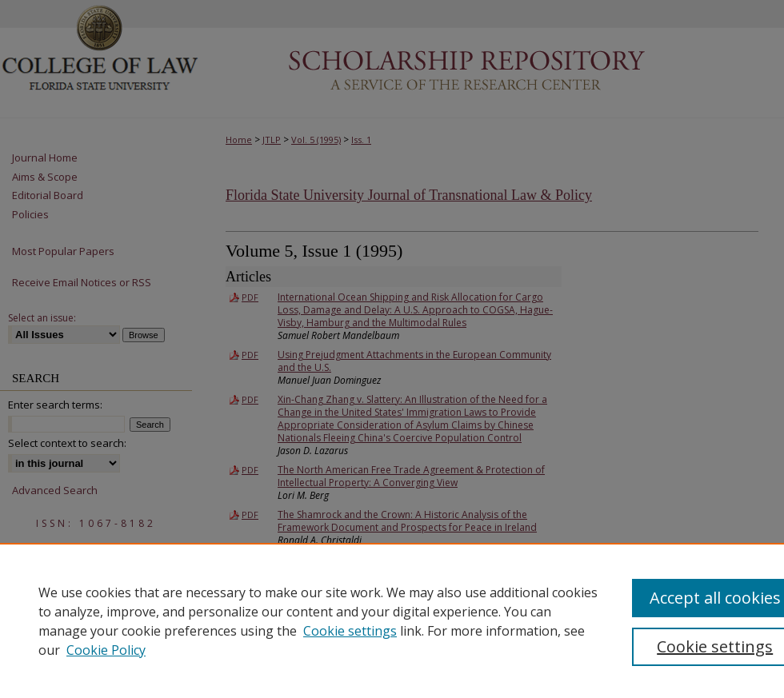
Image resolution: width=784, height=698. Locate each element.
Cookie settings (350, 631)
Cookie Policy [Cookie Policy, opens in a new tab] (106, 650)
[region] (392, 620)
